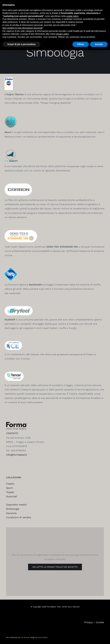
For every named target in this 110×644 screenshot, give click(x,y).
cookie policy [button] (72, 16)
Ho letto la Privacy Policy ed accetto (55, 567)
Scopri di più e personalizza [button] (21, 44)
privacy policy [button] (62, 34)
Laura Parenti (43, 637)
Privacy (88, 622)
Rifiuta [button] (81, 44)
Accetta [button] (99, 44)
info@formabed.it (16, 455)
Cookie (100, 622)
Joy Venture (25, 637)
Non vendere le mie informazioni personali (22, 28)
